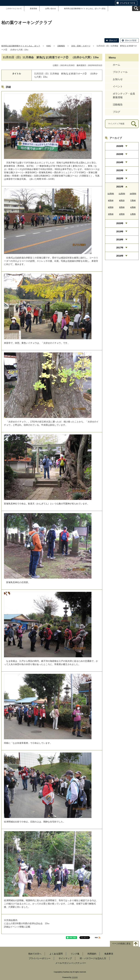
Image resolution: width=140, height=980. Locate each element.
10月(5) (133, 194)
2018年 (120, 240)
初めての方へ (35, 954)
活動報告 (61, 46)
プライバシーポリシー (40, 958)
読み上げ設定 (131, 40)
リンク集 (75, 954)
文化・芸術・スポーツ (81, 46)
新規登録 (33, 9)
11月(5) (122, 194)
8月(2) (122, 201)
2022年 (120, 178)
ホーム (116, 65)
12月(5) (111, 194)
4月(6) (133, 207)
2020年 (120, 223)
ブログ (116, 112)
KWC (49, 46)
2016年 (120, 256)
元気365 (75, 977)
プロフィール (120, 72)
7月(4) (133, 201)
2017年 (120, 248)
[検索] (134, 124)
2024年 (120, 162)
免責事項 (109, 954)
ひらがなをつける (128, 3)
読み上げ (113, 40)
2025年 (120, 154)
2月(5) (122, 214)
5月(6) (122, 207)
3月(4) (111, 214)
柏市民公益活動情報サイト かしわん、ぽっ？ (21, 46)
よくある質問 (56, 954)
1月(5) (133, 214)
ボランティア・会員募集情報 (124, 96)
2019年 (120, 232)
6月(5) (111, 207)
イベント (118, 86)
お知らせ (118, 79)
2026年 (120, 146)
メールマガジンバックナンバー (71, 963)
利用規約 (92, 954)
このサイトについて (14, 9)
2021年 (120, 187)
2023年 (120, 170)
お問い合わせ (51, 9)
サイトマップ (65, 958)
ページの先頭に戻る (121, 944)
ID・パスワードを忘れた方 (93, 958)
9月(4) (111, 201)
